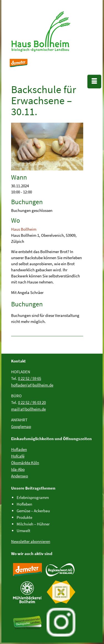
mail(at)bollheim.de (28, 409)
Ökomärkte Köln (25, 463)
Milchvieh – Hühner (33, 524)
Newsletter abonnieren (31, 541)
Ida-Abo (18, 469)
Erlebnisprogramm (33, 497)
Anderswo (20, 476)
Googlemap (21, 426)
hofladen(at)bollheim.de (32, 385)
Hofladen (19, 449)
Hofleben (24, 504)
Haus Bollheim (24, 229)
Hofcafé (18, 456)
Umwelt (23, 531)
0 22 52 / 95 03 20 (32, 402)
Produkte (24, 517)
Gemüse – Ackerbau (33, 511)
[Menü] (94, 82)
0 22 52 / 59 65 (30, 378)
